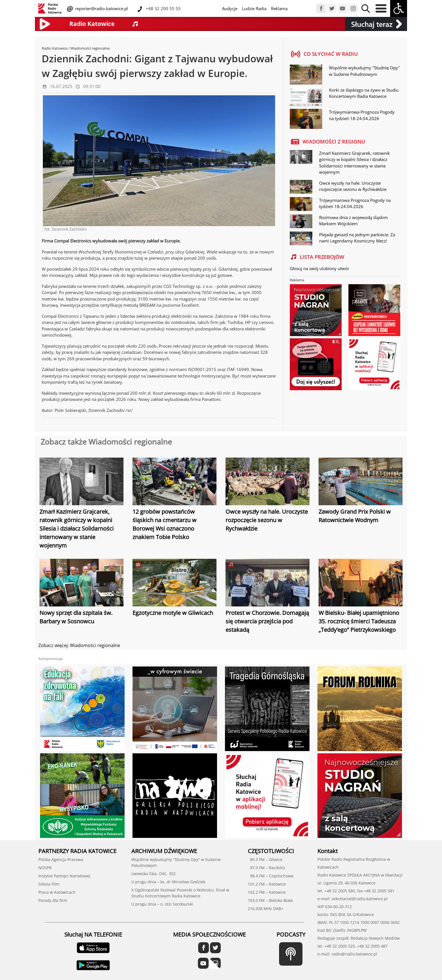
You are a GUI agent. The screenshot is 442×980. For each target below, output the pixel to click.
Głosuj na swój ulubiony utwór (320, 268)
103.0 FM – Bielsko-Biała (270, 900)
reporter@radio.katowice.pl (101, 8)
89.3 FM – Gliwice (265, 859)
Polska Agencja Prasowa (61, 859)
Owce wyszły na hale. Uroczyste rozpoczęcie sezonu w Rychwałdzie (267, 520)
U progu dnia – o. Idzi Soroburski (162, 904)
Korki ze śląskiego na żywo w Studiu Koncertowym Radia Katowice (364, 93)
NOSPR (45, 868)
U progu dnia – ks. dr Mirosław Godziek (168, 882)
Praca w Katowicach (57, 892)
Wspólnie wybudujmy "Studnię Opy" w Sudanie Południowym (364, 71)
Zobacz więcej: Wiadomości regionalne (79, 645)
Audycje (230, 8)
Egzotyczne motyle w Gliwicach (173, 613)
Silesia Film (49, 884)
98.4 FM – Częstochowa (271, 876)
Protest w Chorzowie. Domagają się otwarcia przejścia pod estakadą (267, 621)
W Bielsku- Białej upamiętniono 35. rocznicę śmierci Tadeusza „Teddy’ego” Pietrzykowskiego (359, 621)
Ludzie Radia (254, 8)
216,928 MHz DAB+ (266, 909)
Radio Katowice (55, 48)
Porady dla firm (53, 900)
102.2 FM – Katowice (267, 892)
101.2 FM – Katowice (267, 884)
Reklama (279, 8)
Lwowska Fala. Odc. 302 (153, 874)
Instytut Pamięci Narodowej (64, 876)
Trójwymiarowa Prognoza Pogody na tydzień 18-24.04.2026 (362, 115)
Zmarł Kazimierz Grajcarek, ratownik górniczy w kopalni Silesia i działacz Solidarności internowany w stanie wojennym (77, 528)
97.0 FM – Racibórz (267, 868)
